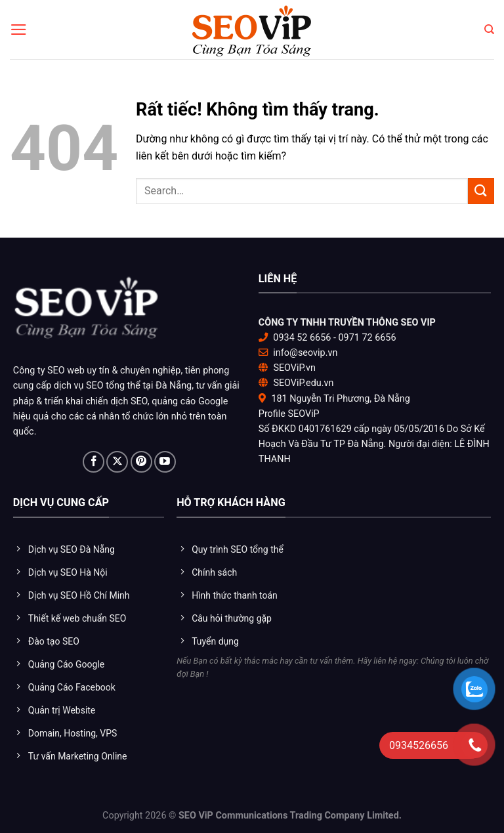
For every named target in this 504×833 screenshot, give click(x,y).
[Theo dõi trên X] (117, 462)
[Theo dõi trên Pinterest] (141, 462)
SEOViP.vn (294, 368)
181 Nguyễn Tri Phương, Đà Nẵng (340, 399)
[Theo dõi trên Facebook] (94, 462)
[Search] (489, 30)
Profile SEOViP (289, 414)
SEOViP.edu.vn (303, 383)
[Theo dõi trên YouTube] (165, 462)
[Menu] (19, 30)
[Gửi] (481, 191)
